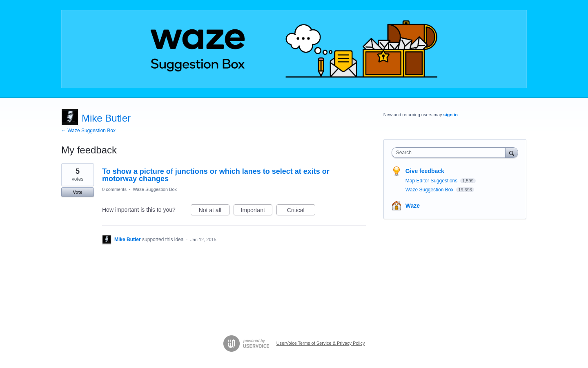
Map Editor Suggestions (432, 181)
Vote (77, 192)
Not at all (214, 211)
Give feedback (425, 171)
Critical (301, 211)
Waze (413, 206)
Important (257, 211)
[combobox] (451, 153)
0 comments (114, 189)
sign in (451, 115)
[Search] (512, 152)
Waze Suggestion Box (155, 189)
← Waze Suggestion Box (88, 131)
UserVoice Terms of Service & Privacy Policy (321, 343)
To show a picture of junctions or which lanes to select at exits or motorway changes (216, 175)
